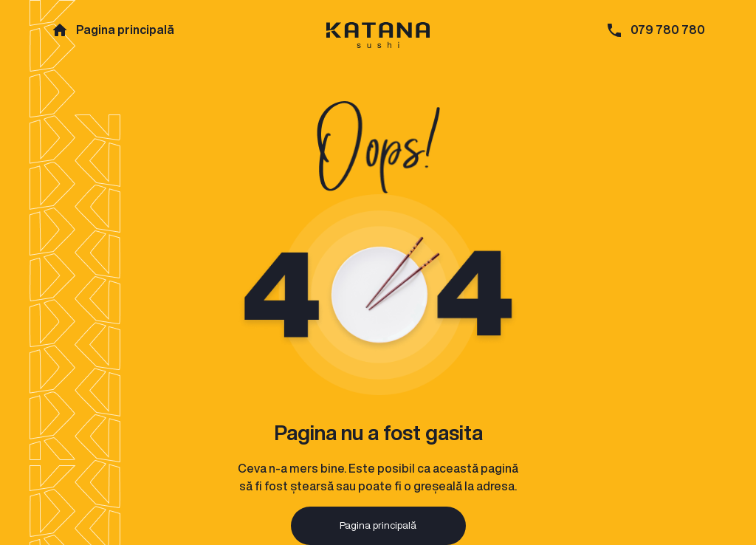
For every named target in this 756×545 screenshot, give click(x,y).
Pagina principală (125, 30)
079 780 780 (668, 30)
